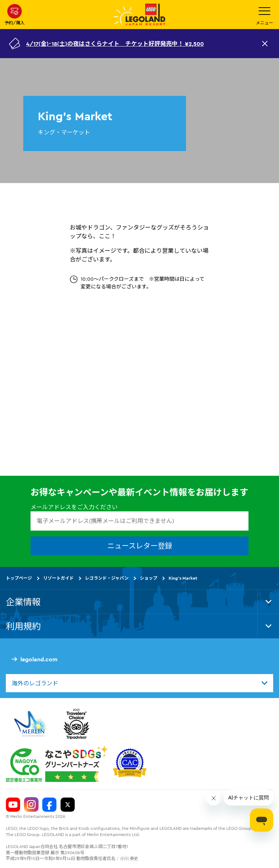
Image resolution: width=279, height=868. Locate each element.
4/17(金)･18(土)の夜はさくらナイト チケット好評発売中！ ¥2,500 (115, 44)
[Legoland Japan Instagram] (31, 805)
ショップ (149, 578)
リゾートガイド (58, 578)
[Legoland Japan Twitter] (68, 805)
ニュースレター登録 (140, 546)
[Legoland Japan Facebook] (49, 805)
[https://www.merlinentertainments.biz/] (31, 724)
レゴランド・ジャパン (107, 578)
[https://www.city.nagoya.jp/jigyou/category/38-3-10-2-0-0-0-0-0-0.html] (57, 764)
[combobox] (139, 683)
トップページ (19, 578)
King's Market (183, 578)
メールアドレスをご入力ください (74, 507)
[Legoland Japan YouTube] (13, 805)
